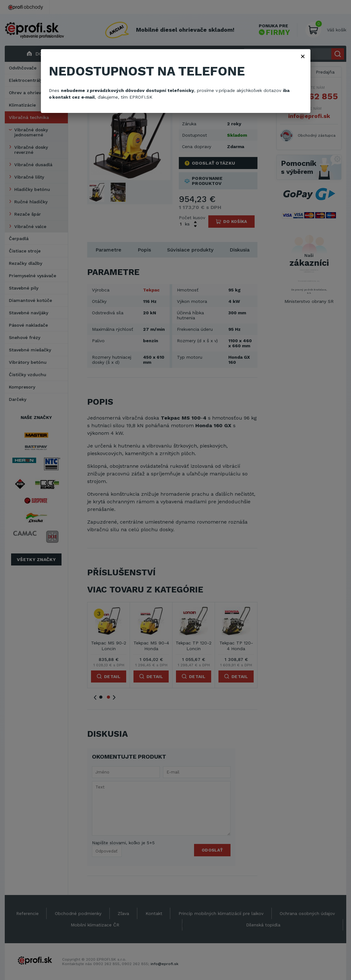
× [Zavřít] (303, 56)
